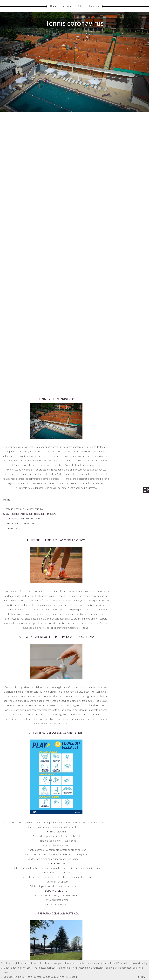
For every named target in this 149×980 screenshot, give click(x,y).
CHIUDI (142, 977)
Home (53, 6)
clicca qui (74, 977)
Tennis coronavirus (74, 23)
